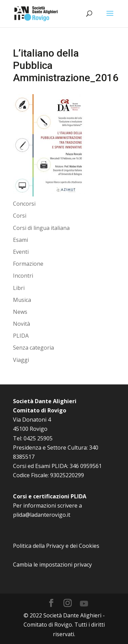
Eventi (21, 252)
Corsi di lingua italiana (41, 228)
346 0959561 (86, 466)
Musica (22, 300)
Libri (19, 288)
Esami (20, 240)
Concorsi (24, 204)
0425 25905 (38, 438)
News (20, 312)
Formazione (28, 264)
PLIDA (21, 336)
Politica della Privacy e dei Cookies (56, 546)
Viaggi (21, 360)
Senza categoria (33, 348)
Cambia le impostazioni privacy (52, 565)
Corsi (20, 216)
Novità (22, 324)
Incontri (23, 276)
